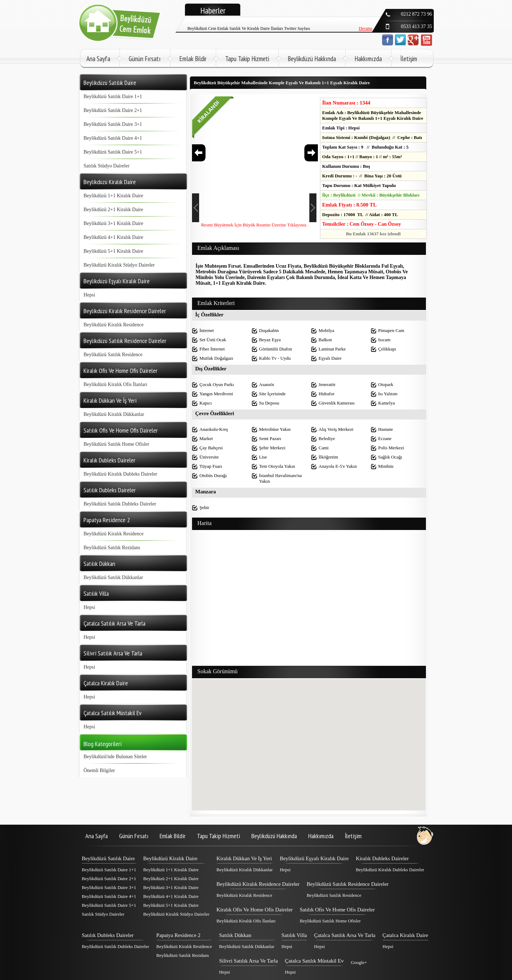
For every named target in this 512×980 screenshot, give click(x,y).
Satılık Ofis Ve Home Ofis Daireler (337, 910)
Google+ (359, 962)
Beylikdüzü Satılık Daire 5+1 (113, 152)
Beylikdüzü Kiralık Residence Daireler (258, 884)
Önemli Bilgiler (99, 770)
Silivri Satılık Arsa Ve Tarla (248, 961)
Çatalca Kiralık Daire (405, 935)
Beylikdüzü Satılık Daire (108, 858)
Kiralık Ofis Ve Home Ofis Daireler (255, 910)
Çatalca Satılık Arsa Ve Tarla (345, 935)
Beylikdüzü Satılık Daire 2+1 (113, 110)
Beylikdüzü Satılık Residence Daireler (347, 884)
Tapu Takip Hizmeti (247, 59)
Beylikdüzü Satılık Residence (113, 355)
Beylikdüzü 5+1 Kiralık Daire (113, 251)
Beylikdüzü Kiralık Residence (114, 325)
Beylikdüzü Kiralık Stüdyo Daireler (119, 265)
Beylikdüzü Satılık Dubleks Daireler (120, 504)
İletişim (409, 59)
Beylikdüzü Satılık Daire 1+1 (113, 97)
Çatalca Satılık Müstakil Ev (314, 961)
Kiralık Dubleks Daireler (382, 858)
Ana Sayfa (98, 59)
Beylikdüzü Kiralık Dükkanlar (114, 414)
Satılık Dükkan (235, 935)
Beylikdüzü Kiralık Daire (170, 858)
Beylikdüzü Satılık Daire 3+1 (113, 124)
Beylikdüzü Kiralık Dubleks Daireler (120, 474)
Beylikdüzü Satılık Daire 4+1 (113, 138)
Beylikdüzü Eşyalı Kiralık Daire (314, 858)
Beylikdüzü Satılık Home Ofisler (116, 444)
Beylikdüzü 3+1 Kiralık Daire (113, 223)
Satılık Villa (294, 935)
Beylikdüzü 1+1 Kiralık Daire (113, 196)
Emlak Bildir (193, 59)
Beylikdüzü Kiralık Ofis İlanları (115, 384)
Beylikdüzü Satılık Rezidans (112, 548)
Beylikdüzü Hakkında (312, 59)
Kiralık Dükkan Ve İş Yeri (244, 858)
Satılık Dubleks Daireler (108, 935)
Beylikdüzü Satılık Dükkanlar (113, 577)
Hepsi (89, 295)
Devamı (366, 18)
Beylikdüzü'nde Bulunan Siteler (115, 757)
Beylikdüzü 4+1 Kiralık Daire (113, 237)
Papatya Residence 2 (178, 935)
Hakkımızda (368, 59)
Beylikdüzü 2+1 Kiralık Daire (113, 210)
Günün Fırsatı (145, 59)
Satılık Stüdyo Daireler (106, 166)
